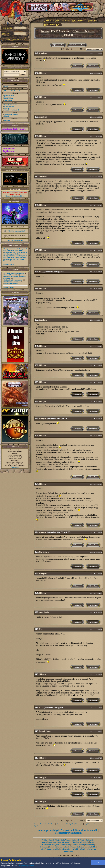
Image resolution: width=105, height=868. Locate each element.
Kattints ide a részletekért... (15, 196)
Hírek (6, 86)
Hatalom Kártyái (84, 31)
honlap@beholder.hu (15, 452)
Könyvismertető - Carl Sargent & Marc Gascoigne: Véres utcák (15, 250)
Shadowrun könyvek (11, 114)
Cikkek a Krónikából (12, 110)
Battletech (44, 847)
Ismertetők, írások (11, 105)
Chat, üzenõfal (9, 95)
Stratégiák (70, 824)
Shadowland (9, 99)
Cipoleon (43, 53)
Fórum (45, 31)
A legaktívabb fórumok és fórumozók (79, 830)
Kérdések (51, 824)
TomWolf (43, 117)
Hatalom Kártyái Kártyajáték (59, 842)
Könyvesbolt (65, 845)
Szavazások (8, 100)
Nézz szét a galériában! (15, 240)
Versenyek (79, 824)
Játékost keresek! (10, 275)
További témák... (8, 287)
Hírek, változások (40, 824)
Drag (41, 272)
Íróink (52, 847)
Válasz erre (77, 66)
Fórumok (8, 97)
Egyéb (68, 35)
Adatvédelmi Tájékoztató (9, 150)
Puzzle (45, 842)
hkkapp (42, 73)
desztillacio (44, 612)
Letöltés (7, 120)
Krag (41, 629)
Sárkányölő (90, 840)
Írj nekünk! (15, 467)
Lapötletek (88, 824)
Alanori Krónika (77, 845)
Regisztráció (65, 849)
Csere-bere (60, 824)
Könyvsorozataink (62, 847)
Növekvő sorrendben (77, 45)
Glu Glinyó (44, 552)
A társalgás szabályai (49, 830)
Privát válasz (93, 66)
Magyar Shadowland (11, 283)
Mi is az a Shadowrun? (12, 91)
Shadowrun (89, 845)
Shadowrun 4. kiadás (11, 282)
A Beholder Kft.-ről (78, 849)
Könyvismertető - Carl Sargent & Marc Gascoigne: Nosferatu (15, 253)
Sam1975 (43, 320)
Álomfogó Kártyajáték (80, 842)
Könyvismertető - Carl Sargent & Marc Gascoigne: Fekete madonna (15, 257)
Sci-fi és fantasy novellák (50, 849)
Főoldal (44, 840)
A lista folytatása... (9, 265)
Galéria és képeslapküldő (86, 847)
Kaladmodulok (9, 106)
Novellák (7, 108)
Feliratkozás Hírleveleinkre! (14, 129)
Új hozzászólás (58, 45)
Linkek (7, 116)
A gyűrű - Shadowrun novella (14, 273)
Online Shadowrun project (13, 280)
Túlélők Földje (54, 840)
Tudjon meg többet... (27, 866)
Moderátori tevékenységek (68, 833)
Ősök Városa (66, 840)
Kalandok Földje (78, 840)
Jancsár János (45, 731)
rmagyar (43, 418)
